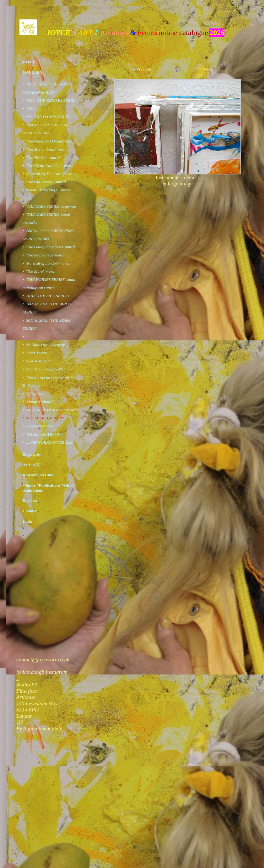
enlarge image (178, 184)
